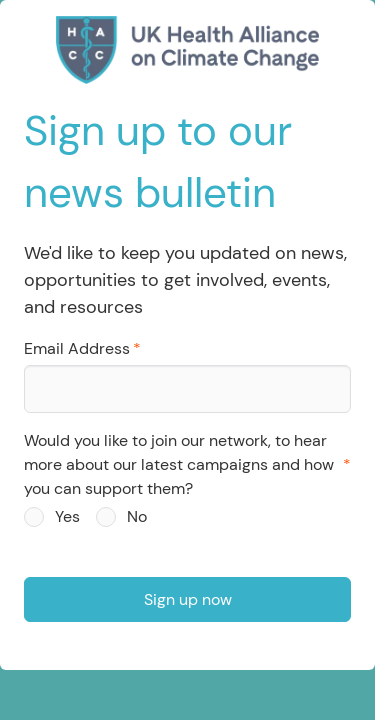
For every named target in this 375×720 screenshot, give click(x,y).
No (137, 516)
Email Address (77, 348)
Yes (67, 516)
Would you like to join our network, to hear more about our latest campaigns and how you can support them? (179, 464)
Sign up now (188, 599)
